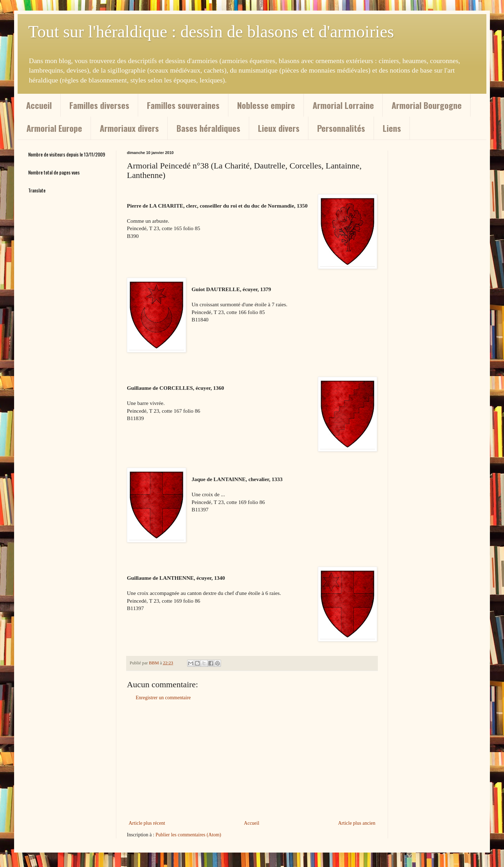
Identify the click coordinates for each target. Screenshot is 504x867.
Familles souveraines (183, 105)
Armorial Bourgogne (427, 105)
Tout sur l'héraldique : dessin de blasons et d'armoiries (211, 32)
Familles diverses (99, 105)
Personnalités (341, 128)
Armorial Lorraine (343, 105)
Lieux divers (279, 128)
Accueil (39, 105)
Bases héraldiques (208, 128)
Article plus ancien (357, 823)
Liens (392, 128)
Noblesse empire (266, 105)
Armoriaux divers (129, 128)
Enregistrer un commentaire (163, 698)
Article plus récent (147, 823)
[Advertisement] (252, 761)
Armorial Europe (54, 128)
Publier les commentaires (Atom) (188, 835)
